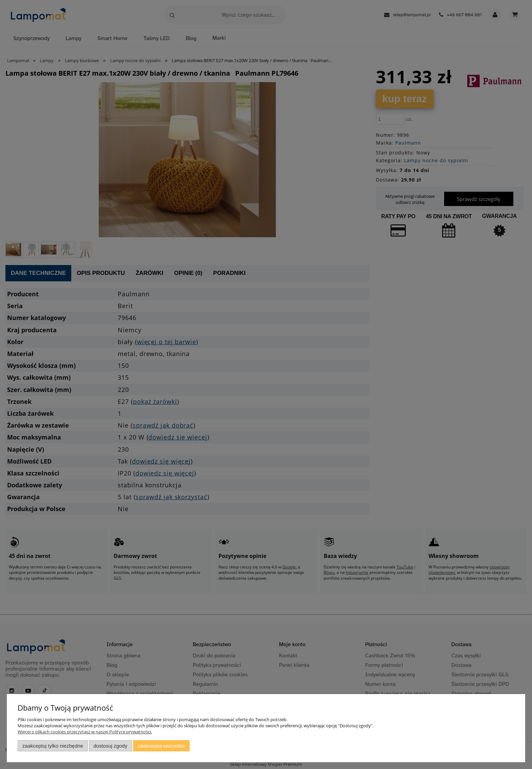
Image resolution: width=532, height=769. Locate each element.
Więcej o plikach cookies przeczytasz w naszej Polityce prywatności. (85, 732)
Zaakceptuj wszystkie (161, 746)
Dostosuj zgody (110, 746)
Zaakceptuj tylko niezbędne (53, 746)
